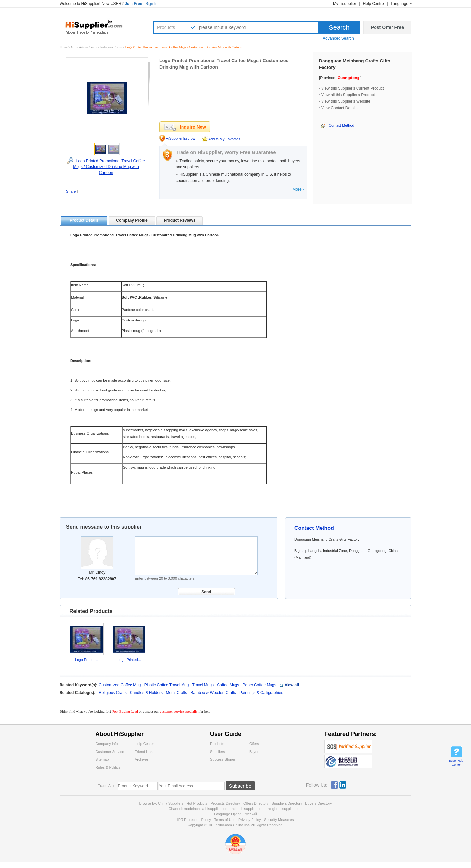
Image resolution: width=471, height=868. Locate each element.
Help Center (144, 744)
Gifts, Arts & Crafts (84, 47)
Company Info (107, 744)
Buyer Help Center (456, 763)
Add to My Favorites (224, 139)
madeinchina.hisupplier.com (206, 809)
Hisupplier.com (99, 26)
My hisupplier (345, 4)
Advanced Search (338, 38)
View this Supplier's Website (346, 101)
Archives (142, 759)
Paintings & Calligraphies (261, 693)
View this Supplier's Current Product (353, 88)
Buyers (255, 752)
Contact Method (341, 125)
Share (71, 191)
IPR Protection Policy (194, 820)
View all (292, 685)
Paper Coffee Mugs (260, 685)
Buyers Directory (318, 803)
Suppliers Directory (288, 803)
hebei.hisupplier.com (248, 809)
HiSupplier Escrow (181, 138)
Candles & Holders (147, 693)
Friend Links (145, 752)
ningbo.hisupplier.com (285, 809)
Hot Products (197, 803)
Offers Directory (256, 803)
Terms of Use (225, 820)
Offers (254, 744)
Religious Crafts (112, 47)
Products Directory (226, 803)
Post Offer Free (387, 27)
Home (63, 47)
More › (298, 189)
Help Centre (374, 4)
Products (166, 27)
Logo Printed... (87, 660)
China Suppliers (171, 803)
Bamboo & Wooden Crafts (214, 693)
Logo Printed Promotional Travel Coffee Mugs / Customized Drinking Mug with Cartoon (109, 167)
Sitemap (102, 759)
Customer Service (110, 752)
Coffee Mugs (228, 685)
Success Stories (223, 759)
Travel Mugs (203, 685)
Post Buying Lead (126, 711)
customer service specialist (179, 711)
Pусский (250, 814)
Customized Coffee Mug (120, 685)
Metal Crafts (177, 693)
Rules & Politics (108, 767)
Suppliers (218, 752)
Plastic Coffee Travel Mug (167, 685)
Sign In (151, 4)
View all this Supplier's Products (349, 95)
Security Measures (279, 820)
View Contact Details (339, 108)
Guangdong (349, 78)
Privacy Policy (250, 820)
